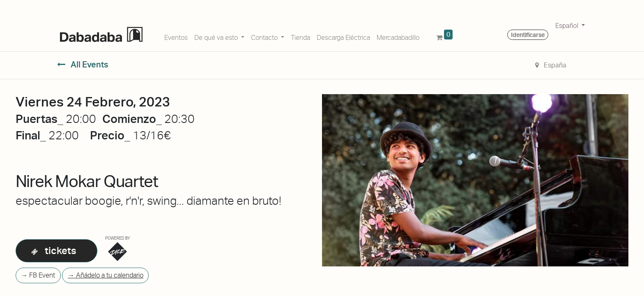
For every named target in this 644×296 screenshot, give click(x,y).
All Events (83, 65)
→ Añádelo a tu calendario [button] (106, 275)
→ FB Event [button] (38, 275)
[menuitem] (176, 36)
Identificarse (528, 35)
